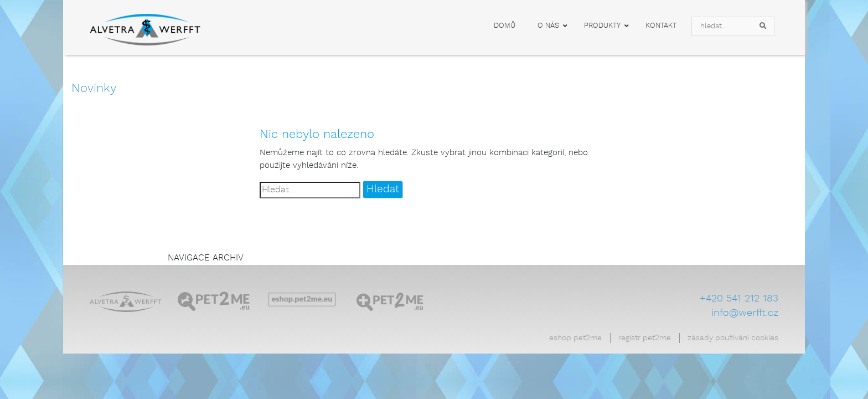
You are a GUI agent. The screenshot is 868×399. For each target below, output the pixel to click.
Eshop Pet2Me (575, 338)
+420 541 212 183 (739, 299)
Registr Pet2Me (645, 338)
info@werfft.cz (745, 313)
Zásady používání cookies (733, 338)
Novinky (94, 88)
